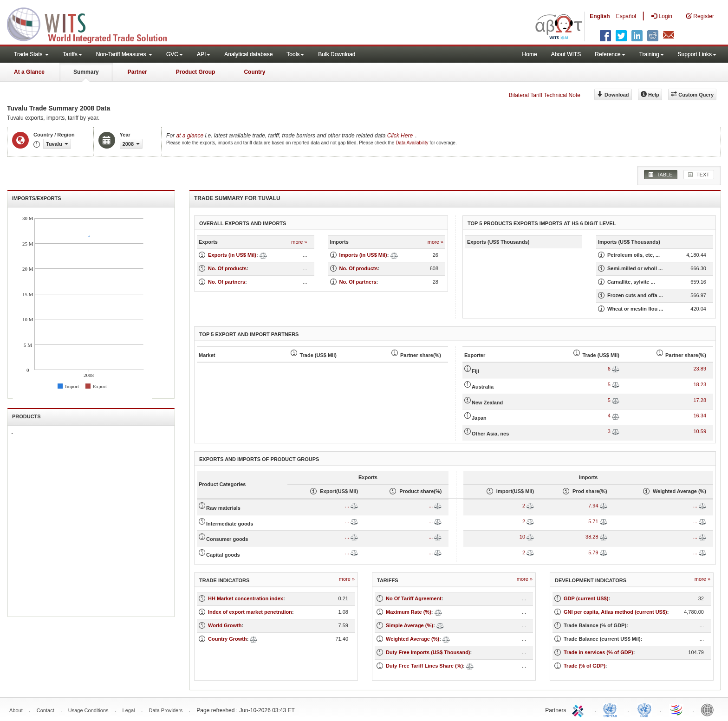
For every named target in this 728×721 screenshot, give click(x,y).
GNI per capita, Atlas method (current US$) (615, 612)
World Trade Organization (677, 709)
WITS (93, 23)
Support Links (697, 54)
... (347, 506)
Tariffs (72, 54)
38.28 (592, 537)
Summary (86, 72)
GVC (175, 54)
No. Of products (227, 268)
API (204, 54)
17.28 (700, 400)
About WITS (566, 54)
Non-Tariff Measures (124, 54)
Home (530, 54)
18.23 (700, 384)
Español (626, 16)
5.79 (593, 552)
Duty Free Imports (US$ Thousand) (428, 652)
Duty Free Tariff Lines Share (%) (424, 666)
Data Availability (413, 143)
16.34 (700, 416)
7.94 (593, 506)
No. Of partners (227, 282)
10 (522, 537)
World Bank (709, 709)
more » (299, 242)
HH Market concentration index (246, 598)
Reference (610, 54)
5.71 (593, 521)
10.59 (700, 431)
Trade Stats (31, 54)
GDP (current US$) (586, 598)
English (600, 16)
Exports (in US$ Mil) (232, 255)
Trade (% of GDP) (585, 666)
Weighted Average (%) (413, 639)
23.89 (700, 369)
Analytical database (248, 54)
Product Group (196, 72)
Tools (295, 54)
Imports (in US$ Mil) (363, 255)
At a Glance (29, 72)
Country (254, 72)
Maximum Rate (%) (409, 612)
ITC (579, 709)
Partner (137, 72)
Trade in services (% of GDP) (598, 652)
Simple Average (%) (409, 625)
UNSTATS (644, 709)
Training (652, 54)
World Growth (225, 625)
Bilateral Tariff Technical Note (545, 95)
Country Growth (227, 639)
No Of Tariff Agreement (414, 598)
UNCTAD (612, 709)
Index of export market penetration (250, 612)
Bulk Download (337, 54)
